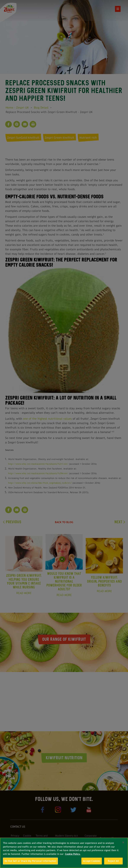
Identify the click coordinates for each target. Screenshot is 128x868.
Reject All (113, 861)
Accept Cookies (92, 861)
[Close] (123, 842)
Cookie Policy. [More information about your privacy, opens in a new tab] (73, 854)
